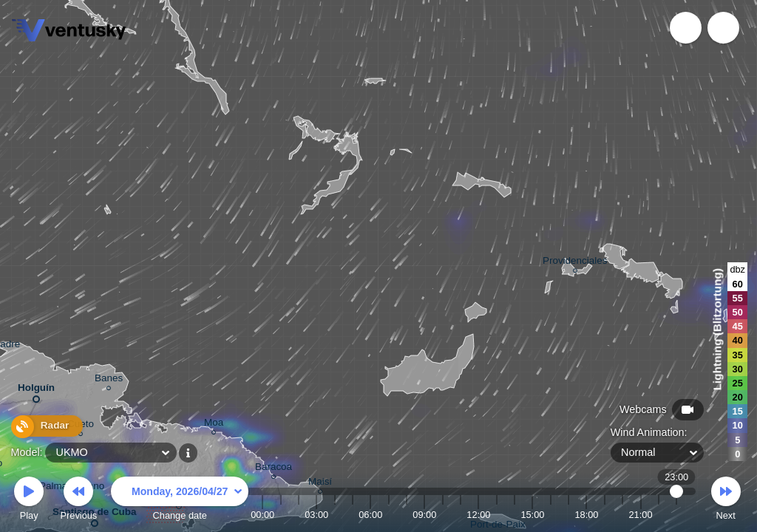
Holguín (36, 391)
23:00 (677, 515)
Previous (78, 501)
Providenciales (575, 263)
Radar (43, 427)
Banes (109, 380)
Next (726, 501)
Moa (214, 424)
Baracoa (274, 469)
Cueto (81, 426)
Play (29, 501)
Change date (180, 501)
